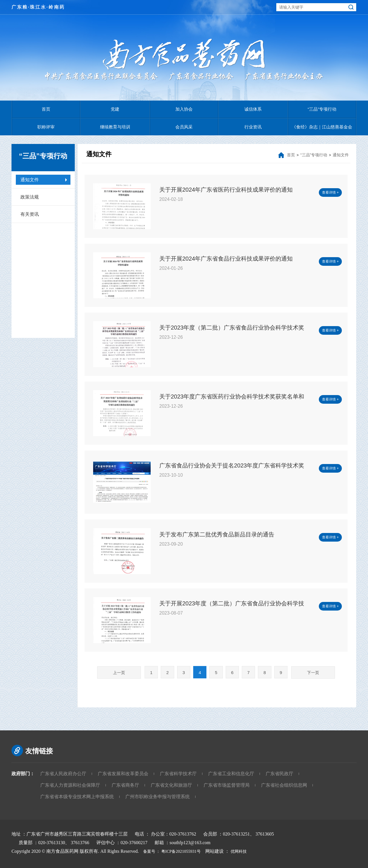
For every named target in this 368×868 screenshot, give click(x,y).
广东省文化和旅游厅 (171, 785)
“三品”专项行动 (322, 109)
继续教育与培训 (115, 127)
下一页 (313, 673)
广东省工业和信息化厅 (231, 774)
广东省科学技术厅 (178, 774)
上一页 (119, 673)
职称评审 (46, 127)
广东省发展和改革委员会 (123, 774)
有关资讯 (30, 214)
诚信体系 (253, 109)
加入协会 (184, 109)
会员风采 (184, 127)
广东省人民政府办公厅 (63, 774)
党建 (115, 109)
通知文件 (30, 180)
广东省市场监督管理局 (227, 785)
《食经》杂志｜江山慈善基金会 (322, 127)
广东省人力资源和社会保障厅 (70, 785)
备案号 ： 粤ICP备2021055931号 (174, 851)
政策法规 (30, 197)
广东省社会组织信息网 (284, 785)
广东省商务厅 (125, 785)
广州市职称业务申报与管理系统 (158, 797)
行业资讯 (253, 127)
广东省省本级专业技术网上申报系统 (77, 797)
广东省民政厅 (279, 774)
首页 (46, 109)
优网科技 (247, 851)
